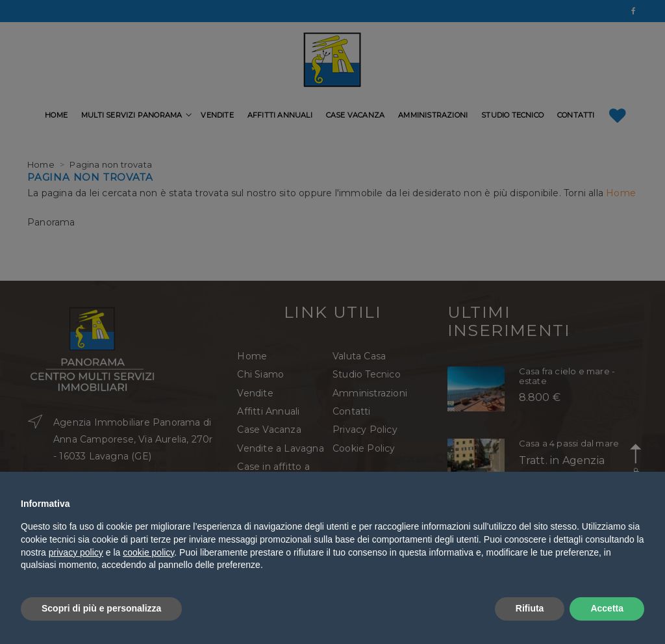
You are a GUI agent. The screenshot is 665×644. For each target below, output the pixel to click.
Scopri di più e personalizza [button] (101, 608)
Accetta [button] (607, 608)
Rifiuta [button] (530, 608)
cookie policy (148, 552)
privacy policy (76, 552)
